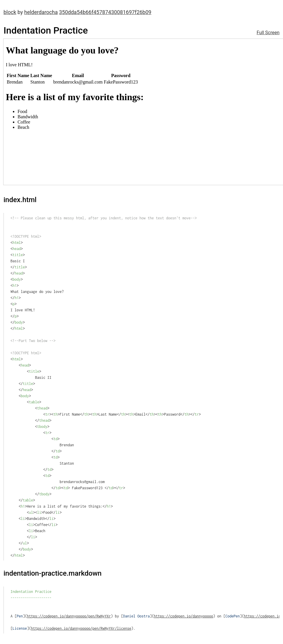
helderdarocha (41, 12)
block (10, 12)
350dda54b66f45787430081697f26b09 (105, 12)
